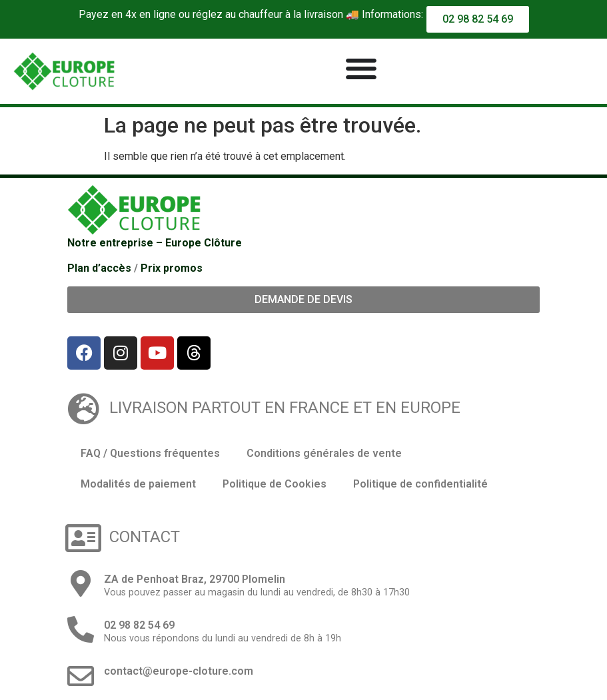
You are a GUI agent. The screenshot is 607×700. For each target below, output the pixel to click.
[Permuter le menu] (361, 69)
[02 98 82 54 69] (81, 629)
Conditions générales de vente (324, 453)
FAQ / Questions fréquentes (150, 453)
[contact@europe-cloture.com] (81, 676)
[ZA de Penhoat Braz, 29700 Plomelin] (81, 583)
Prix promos (172, 268)
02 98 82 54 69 (139, 625)
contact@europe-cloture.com (179, 671)
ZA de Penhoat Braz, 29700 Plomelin (195, 579)
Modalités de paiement (138, 484)
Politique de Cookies (275, 484)
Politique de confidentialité (420, 484)
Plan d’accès (99, 268)
